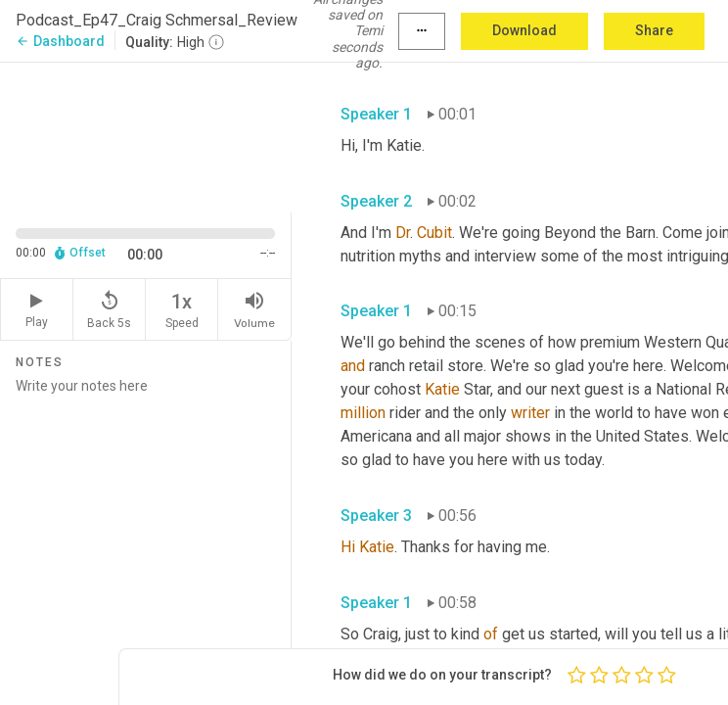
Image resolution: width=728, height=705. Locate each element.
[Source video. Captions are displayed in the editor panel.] (146, 136)
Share (654, 30)
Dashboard (60, 41)
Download (524, 30)
